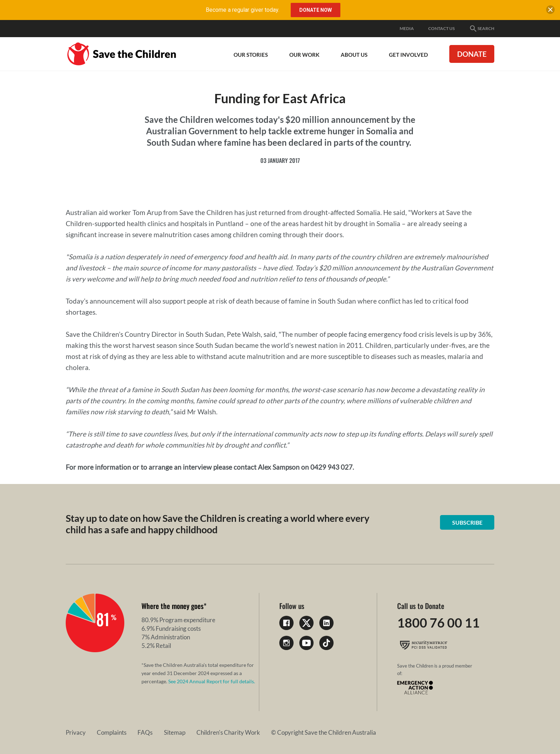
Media (407, 28)
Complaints (106, 732)
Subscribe (468, 522)
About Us (354, 55)
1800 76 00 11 (438, 623)
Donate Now (316, 10)
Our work (304, 55)
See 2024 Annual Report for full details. (212, 681)
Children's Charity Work (206, 732)
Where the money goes (172, 606)
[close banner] (550, 11)
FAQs (134, 732)
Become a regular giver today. (242, 10)
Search (482, 29)
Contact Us (441, 28)
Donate (472, 54)
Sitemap (158, 732)
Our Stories (251, 55)
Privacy (76, 732)
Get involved (408, 55)
